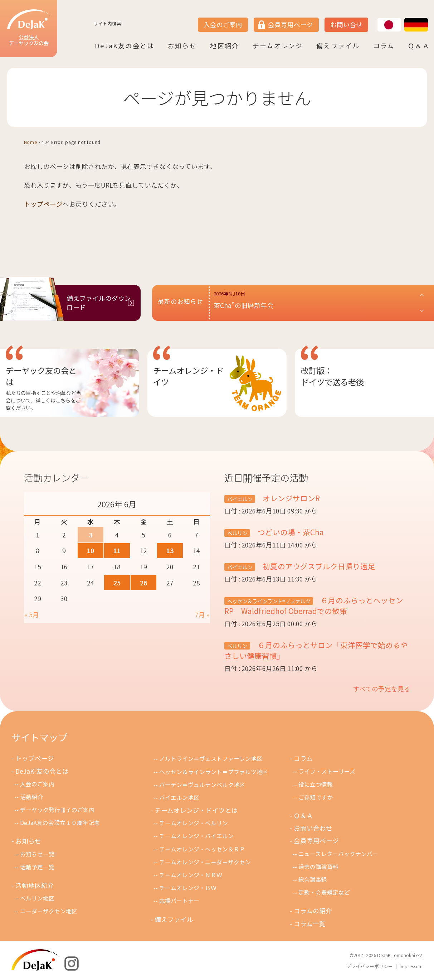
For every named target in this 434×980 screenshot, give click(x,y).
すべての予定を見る (382, 689)
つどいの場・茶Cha (290, 532)
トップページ (43, 204)
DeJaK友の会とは (125, 45)
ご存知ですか (316, 797)
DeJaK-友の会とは (42, 771)
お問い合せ (346, 25)
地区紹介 (225, 45)
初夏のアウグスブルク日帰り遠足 (318, 566)
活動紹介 (31, 797)
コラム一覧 (310, 924)
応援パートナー (179, 901)
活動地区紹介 (35, 885)
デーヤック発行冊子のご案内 (57, 810)
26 (143, 583)
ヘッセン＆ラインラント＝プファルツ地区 (214, 772)
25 (117, 583)
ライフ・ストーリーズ (327, 771)
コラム (384, 45)
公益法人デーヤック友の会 (29, 28)
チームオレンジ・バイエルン (196, 836)
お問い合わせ (313, 828)
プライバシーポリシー (370, 966)
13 (170, 551)
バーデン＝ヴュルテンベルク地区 (202, 785)
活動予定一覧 (37, 867)
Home (31, 142)
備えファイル (338, 45)
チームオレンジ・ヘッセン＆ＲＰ (202, 849)
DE (405, 18)
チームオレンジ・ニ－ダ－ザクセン (205, 862)
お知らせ (182, 45)
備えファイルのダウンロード (99, 303)
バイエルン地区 (179, 798)
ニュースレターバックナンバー (338, 854)
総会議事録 (313, 880)
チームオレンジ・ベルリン (194, 823)
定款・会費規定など (324, 892)
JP (377, 18)
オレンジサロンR (294, 498)
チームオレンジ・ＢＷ (188, 888)
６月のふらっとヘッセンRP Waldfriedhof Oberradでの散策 (314, 605)
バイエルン (240, 499)
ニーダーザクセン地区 (49, 911)
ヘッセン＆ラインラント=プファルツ (269, 601)
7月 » (202, 615)
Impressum (411, 966)
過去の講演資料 (318, 867)
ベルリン (237, 533)
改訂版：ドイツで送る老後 (332, 376)
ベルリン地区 (37, 898)
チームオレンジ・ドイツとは (196, 810)
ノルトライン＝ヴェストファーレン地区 (211, 759)
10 (91, 551)
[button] (319, 303)
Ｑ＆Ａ (419, 45)
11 (117, 551)
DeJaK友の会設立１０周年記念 (60, 823)
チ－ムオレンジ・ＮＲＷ (191, 875)
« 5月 (32, 615)
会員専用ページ (291, 25)
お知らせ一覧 (37, 854)
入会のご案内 (223, 25)
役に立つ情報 (316, 784)
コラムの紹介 (313, 911)
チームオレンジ (278, 45)
